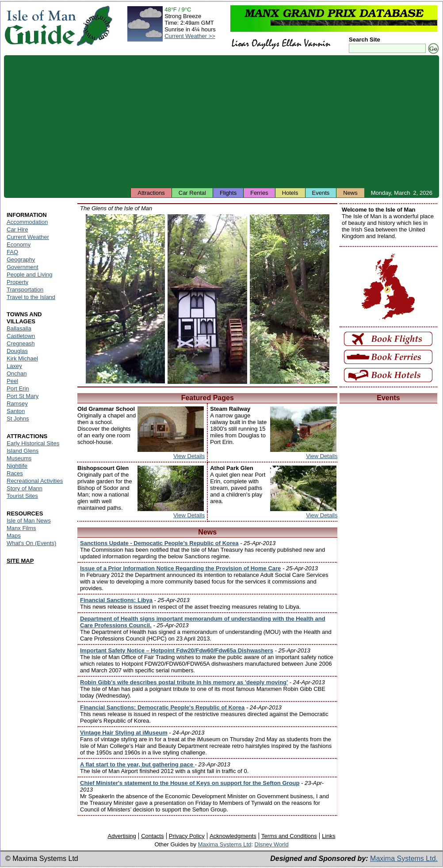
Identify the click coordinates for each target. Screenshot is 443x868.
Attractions (151, 193)
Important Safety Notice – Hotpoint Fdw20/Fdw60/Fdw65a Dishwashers (177, 650)
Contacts (152, 836)
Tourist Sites (22, 496)
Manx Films (21, 528)
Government (23, 267)
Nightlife (17, 466)
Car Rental (192, 193)
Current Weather (28, 237)
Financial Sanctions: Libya (116, 600)
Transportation (25, 290)
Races (15, 473)
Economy (19, 244)
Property (17, 282)
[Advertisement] (221, 121)
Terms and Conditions (289, 836)
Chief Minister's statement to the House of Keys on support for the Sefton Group (190, 783)
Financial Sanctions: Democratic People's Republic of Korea (162, 707)
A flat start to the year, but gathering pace (137, 764)
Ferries (259, 193)
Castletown (21, 336)
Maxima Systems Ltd (225, 844)
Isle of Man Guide (40, 26)
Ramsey (17, 404)
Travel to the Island (31, 297)
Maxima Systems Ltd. (404, 859)
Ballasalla (19, 328)
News (350, 193)
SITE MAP (20, 561)
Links (328, 836)
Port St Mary (23, 396)
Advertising (122, 836)
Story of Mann (25, 488)
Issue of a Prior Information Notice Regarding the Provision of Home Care (180, 568)
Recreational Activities (35, 481)
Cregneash (21, 343)
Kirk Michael (22, 358)
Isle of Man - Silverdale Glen (125, 299)
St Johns (18, 419)
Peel (12, 381)
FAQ (12, 252)
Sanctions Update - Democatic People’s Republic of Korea (159, 543)
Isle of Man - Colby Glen (290, 299)
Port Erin (18, 389)
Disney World (272, 844)
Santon (16, 411)
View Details (189, 456)
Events (321, 193)
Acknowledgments (233, 836)
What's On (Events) (31, 543)
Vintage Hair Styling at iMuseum (124, 733)
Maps (14, 536)
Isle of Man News (29, 521)
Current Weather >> (190, 36)
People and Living (29, 275)
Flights (228, 193)
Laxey (14, 366)
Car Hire (17, 229)
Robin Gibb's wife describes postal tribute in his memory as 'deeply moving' (184, 682)
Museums (19, 458)
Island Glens (23, 451)
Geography (21, 260)
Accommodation (27, 222)
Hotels (290, 193)
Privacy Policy (187, 836)
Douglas (17, 351)
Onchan (17, 373)
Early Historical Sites (33, 443)
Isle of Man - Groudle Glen (207, 299)
